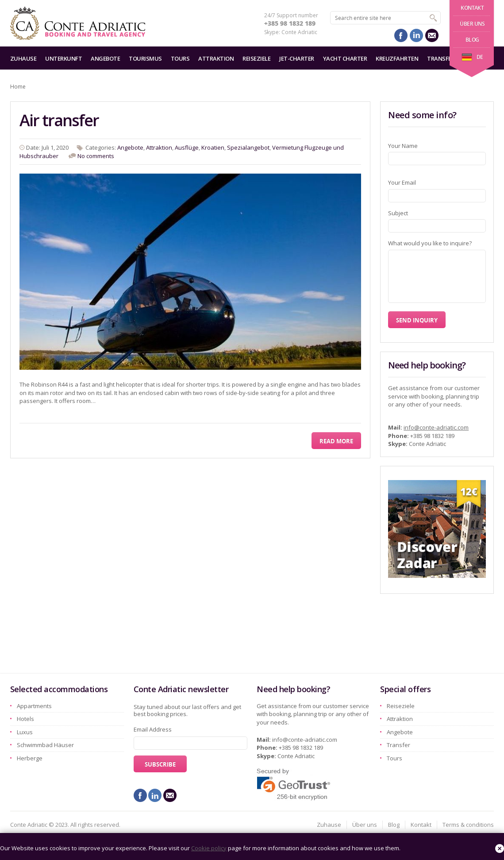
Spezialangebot (248, 147)
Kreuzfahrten (397, 58)
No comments (96, 156)
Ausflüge (187, 147)
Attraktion (216, 58)
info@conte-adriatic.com (436, 427)
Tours (180, 58)
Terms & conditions (468, 825)
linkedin (416, 35)
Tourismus (145, 58)
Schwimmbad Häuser (45, 745)
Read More (336, 441)
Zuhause (23, 58)
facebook (401, 35)
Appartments (34, 706)
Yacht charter (345, 58)
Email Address (153, 729)
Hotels (25, 719)
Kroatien (213, 147)
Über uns (472, 24)
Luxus (25, 732)
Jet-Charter (297, 58)
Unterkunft (63, 58)
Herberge (30, 758)
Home (18, 87)
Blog (472, 40)
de (472, 57)
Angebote (105, 58)
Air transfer (59, 120)
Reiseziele (256, 58)
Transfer (441, 58)
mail (432, 35)
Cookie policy (209, 848)
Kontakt (472, 8)
